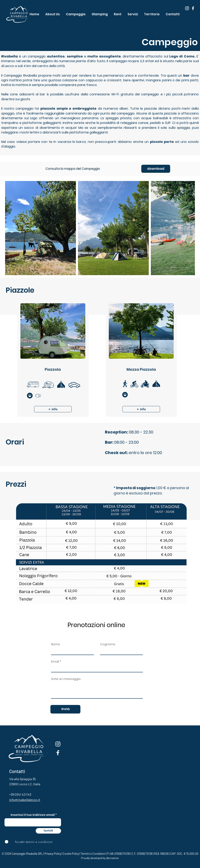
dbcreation (112, 858)
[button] (118, 14)
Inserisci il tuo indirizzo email (33, 815)
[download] (156, 169)
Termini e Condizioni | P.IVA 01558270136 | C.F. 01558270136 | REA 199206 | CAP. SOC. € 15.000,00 (139, 854)
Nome (56, 644)
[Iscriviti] (48, 831)
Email (55, 662)
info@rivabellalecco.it (25, 800)
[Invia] (65, 709)
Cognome (108, 644)
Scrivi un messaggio (66, 679)
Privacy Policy (53, 854)
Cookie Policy (71, 854)
